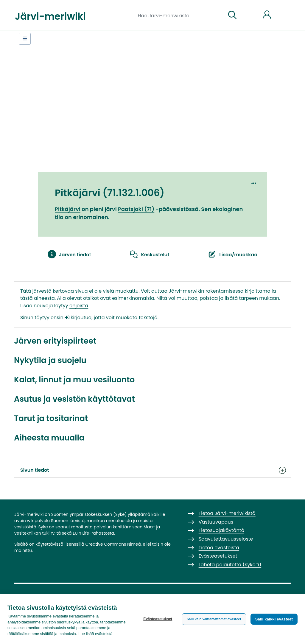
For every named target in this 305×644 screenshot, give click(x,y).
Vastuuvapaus (216, 522)
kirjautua (78, 318)
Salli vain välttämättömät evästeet (214, 619)
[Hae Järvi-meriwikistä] (180, 15)
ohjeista (79, 306)
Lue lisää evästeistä (95, 634)
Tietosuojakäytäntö (221, 530)
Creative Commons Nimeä (113, 544)
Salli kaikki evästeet (274, 619)
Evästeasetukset (158, 619)
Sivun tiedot (152, 470)
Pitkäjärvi (68, 209)
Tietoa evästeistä (219, 548)
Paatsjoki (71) (136, 209)
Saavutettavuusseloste (226, 539)
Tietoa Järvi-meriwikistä (227, 513)
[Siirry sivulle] (232, 15)
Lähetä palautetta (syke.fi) (230, 565)
